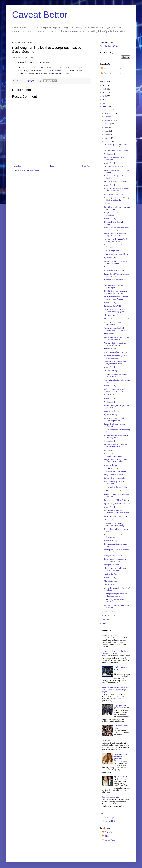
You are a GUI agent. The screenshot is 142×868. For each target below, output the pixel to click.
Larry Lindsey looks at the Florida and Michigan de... (117, 190)
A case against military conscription (113, 323)
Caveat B (108, 832)
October (108, 117)
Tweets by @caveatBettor (109, 46)
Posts (104, 68)
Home (52, 166)
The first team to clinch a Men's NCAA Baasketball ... (116, 569)
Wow (106, 267)
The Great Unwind (111, 315)
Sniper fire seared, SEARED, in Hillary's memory (116, 262)
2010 (105, 100)
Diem (107, 836)
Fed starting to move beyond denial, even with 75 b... (115, 390)
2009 (105, 103)
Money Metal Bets (109, 821)
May (107, 134)
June (107, 131)
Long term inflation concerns (115, 475)
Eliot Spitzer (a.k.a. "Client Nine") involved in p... (117, 551)
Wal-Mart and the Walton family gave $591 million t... (116, 240)
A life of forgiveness (112, 251)
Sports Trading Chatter (110, 818)
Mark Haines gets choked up (121, 668)
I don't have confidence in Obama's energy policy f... (117, 208)
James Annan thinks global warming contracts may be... (116, 329)
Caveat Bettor (40, 15)
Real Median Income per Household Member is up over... (117, 512)
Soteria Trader (110, 840)
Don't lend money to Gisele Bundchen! (114, 483)
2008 (105, 107)
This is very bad (110, 585)
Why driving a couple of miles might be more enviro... (115, 362)
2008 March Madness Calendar (116, 487)
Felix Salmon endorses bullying (116, 516)
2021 (105, 85)
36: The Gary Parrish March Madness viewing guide (114, 311)
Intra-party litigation (112, 565)
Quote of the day (110, 154)
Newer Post (17, 166)
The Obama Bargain (112, 371)
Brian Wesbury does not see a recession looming (115, 560)
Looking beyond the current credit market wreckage (117, 229)
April (107, 138)
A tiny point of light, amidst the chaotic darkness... (116, 595)
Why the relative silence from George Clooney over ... (115, 344)
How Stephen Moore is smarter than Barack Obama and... (116, 292)
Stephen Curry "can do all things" (116, 150)
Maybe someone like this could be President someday (117, 338)
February (108, 612)
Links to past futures (112, 411)
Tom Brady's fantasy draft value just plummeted (122, 756)
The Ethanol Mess (111, 581)
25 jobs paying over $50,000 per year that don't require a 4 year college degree (115, 690)
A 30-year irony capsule (113, 491)
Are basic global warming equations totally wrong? (114, 525)
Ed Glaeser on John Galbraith (115, 182)
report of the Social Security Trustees (41, 68)
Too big (107, 204)
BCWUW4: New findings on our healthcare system (116, 357)
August (108, 124)
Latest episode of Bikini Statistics (116, 500)
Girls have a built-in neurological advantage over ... (116, 436)
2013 (105, 89)
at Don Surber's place (25, 57)
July (106, 127)
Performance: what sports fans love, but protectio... (115, 419)
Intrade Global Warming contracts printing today (117, 275)
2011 (105, 96)
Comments (106, 73)
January (108, 615)
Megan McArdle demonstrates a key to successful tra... (116, 235)
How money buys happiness (114, 270)
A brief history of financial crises (116, 352)
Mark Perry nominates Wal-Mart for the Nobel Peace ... (116, 298)
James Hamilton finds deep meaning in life (114, 286)
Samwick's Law (110, 349)
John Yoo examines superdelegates (117, 254)
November (109, 113)
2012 (105, 93)
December (109, 110)
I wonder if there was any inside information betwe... (116, 446)
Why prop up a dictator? (113, 556)
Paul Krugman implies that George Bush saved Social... (117, 199)
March (107, 142)
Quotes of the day (111, 415)
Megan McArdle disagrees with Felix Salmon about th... (116, 461)
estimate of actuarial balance (50, 70)
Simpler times (109, 334)
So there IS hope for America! (115, 478)
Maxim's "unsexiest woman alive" (117, 319)
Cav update (106, 740)
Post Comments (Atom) (31, 170)
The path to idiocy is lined (114, 167)
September (109, 120)
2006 (105, 623)
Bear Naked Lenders (112, 395)
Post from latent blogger (111, 797)
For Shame (108, 450)
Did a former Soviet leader (114, 194)
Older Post (86, 166)
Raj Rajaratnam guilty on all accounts (122, 707)
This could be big (111, 520)
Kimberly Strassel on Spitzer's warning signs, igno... (115, 455)
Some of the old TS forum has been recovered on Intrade (115, 652)
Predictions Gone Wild (112, 306)
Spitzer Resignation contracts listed (117, 504)
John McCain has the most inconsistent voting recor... (115, 470)
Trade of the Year (111, 574)
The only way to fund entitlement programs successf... (116, 146)
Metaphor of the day (109, 635)
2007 (105, 620)
